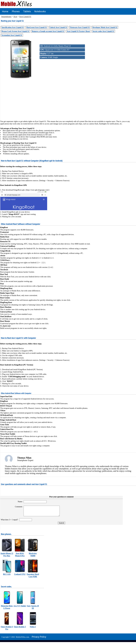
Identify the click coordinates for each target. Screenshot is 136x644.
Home (5, 11)
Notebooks (40, 11)
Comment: (17, 507)
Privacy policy (39, 639)
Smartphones (6, 17)
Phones (16, 11)
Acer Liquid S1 (25, 17)
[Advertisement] (68, 97)
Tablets (27, 11)
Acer (15, 17)
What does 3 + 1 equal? (10, 522)
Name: (18, 502)
